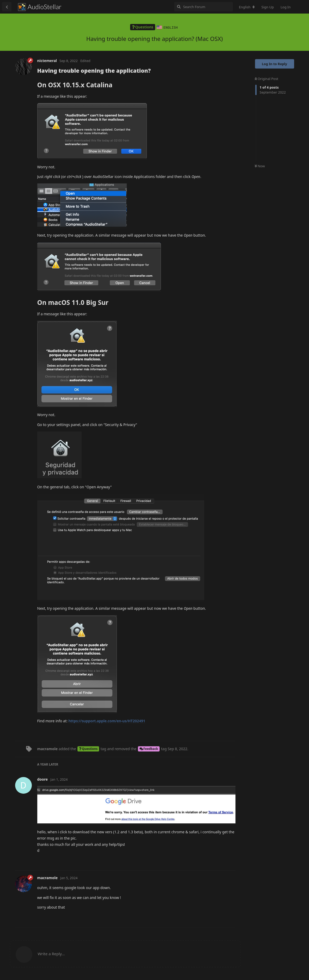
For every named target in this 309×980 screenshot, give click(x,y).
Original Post (266, 78)
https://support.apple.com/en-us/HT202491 (107, 721)
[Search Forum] (204, 7)
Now (260, 166)
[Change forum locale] (247, 7)
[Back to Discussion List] (7, 7)
